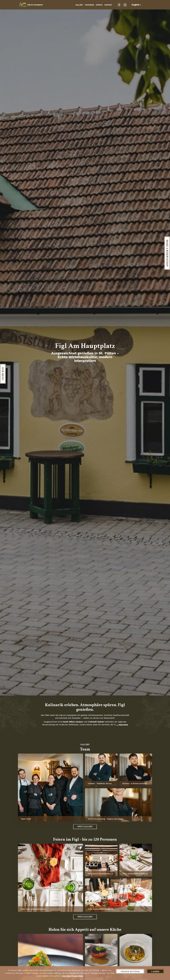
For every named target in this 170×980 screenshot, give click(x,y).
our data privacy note (73, 976)
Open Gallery (85, 827)
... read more (122, 725)
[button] (137, 5)
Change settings (130, 972)
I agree (155, 972)
